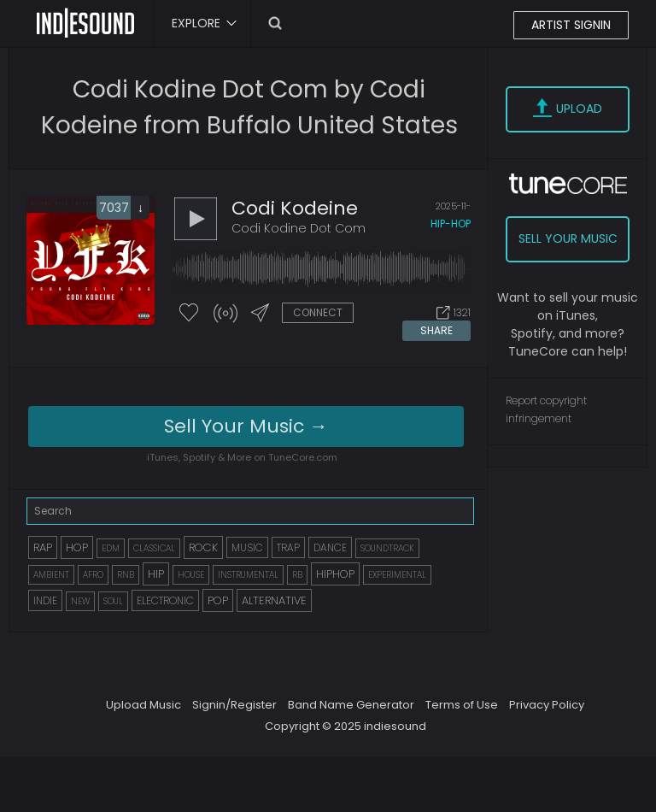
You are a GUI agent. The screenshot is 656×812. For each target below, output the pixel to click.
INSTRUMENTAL (248, 575)
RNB (126, 575)
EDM (111, 548)
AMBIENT (51, 575)
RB (297, 575)
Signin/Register (234, 705)
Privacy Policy (547, 705)
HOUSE (191, 575)
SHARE (436, 330)
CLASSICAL (154, 548)
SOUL (113, 601)
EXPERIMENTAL (397, 575)
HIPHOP (335, 574)
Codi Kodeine (295, 208)
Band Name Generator (351, 705)
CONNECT (318, 312)
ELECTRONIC (165, 600)
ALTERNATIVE (274, 600)
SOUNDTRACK (387, 548)
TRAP (288, 547)
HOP (77, 547)
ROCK (203, 547)
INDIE (45, 600)
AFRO (93, 575)
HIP (156, 574)
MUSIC (247, 547)
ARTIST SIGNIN (571, 25)
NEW (80, 601)
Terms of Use (462, 705)
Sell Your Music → (246, 426)
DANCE (330, 547)
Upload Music (143, 705)
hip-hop (451, 224)
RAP (43, 547)
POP (218, 600)
